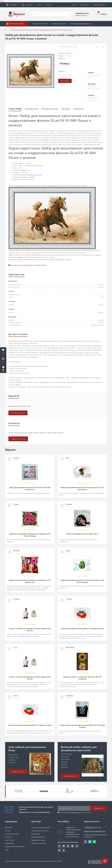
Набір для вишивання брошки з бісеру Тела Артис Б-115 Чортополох (82, 488)
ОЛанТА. (52, 257)
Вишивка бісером (38, 837)
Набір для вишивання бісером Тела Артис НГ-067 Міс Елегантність (30, 488)
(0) (76, 47)
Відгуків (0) (66, 109)
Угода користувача (73, 812)
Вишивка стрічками (39, 843)
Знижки (52, 29)
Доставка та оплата (50, 109)
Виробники (9, 843)
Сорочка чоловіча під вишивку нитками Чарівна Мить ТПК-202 (30, 630)
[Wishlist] (97, 47)
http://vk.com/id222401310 (59, 850)
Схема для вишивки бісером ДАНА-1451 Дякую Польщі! (82, 629)
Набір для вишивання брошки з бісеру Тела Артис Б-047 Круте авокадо (82, 581)
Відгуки (61, 29)
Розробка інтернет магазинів (15, 861)
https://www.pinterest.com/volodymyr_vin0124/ (72, 846)
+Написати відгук (18, 413)
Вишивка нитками (38, 840)
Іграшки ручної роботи (40, 831)
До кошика (65, 81)
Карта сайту (10, 840)
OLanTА (68, 53)
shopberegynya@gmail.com (95, 831)
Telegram (90, 842)
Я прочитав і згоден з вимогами (76, 812)
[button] (3, 369)
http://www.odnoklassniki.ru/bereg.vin (64, 850)
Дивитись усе (18, 771)
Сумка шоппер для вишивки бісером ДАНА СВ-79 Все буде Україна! (82, 726)
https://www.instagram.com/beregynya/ (77, 846)
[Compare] (103, 47)
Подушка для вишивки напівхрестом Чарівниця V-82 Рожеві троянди (30, 535)
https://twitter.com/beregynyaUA (64, 846)
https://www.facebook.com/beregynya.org (59, 846)
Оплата (39, 5)
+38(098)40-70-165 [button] (92, 828)
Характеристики (32, 109)
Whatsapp (94, 842)
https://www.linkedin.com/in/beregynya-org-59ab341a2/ (68, 846)
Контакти (9, 837)
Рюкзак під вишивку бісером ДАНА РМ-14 (82, 534)
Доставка (48, 5)
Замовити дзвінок (81, 15)
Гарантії (91, 95)
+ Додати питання (18, 439)
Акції (7, 850)
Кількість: (62, 71)
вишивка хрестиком (34, 175)
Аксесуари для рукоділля (41, 827)
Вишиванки (36, 834)
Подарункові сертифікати (15, 846)
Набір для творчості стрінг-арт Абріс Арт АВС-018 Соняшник (82, 678)
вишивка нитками (33, 265)
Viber (86, 842)
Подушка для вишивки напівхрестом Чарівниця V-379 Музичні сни (30, 581)
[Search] (70, 14)
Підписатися (98, 808)
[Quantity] (65, 75)
